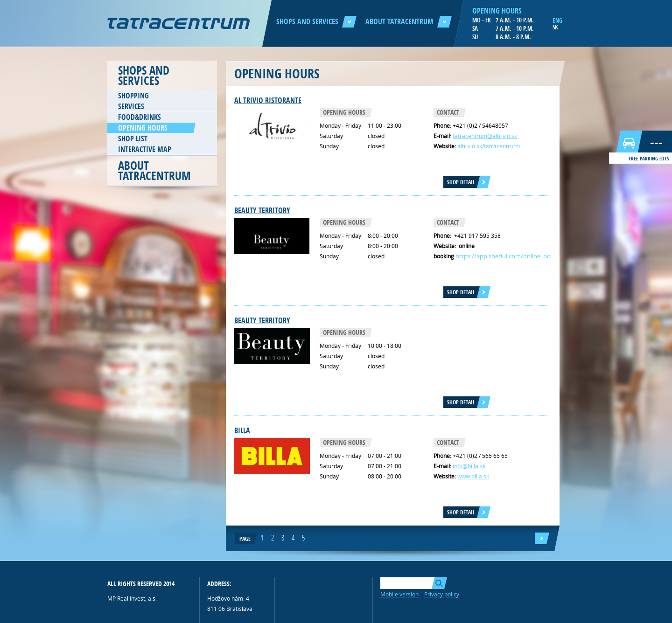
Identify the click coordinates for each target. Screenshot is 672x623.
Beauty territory (262, 320)
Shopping (133, 96)
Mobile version (399, 594)
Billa (242, 430)
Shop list (133, 138)
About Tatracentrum (409, 21)
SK (555, 27)
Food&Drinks (140, 117)
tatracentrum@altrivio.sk (485, 136)
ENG (557, 21)
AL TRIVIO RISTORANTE (268, 100)
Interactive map (145, 149)
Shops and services (316, 21)
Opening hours (143, 128)
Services (131, 106)
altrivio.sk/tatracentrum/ (489, 146)
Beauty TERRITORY (262, 210)
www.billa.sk (473, 476)
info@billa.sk (469, 466)
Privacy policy (442, 594)
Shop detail (461, 182)
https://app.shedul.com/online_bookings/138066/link (529, 256)
